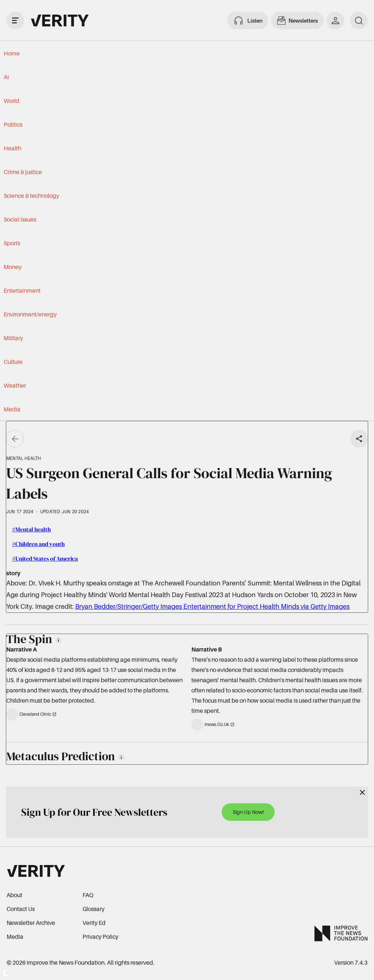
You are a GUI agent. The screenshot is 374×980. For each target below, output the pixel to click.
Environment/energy (30, 314)
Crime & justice (23, 172)
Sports (12, 243)
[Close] (362, 792)
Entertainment (22, 291)
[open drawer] (15, 20)
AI (6, 77)
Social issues (20, 219)
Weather (15, 385)
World (12, 101)
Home (12, 53)
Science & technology (31, 196)
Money (13, 267)
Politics (13, 124)
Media (12, 409)
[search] (359, 20)
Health (12, 148)
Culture (13, 362)
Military (13, 338)
